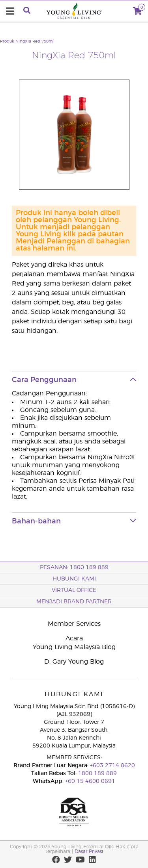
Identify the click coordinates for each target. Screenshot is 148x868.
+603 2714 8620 (112, 766)
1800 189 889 (97, 773)
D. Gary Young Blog (74, 662)
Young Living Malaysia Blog (74, 647)
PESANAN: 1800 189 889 (74, 568)
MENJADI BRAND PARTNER (74, 602)
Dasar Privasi (89, 851)
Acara (74, 638)
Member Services (74, 624)
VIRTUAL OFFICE (74, 590)
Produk (7, 41)
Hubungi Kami (74, 579)
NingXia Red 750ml (35, 41)
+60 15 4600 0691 (90, 781)
